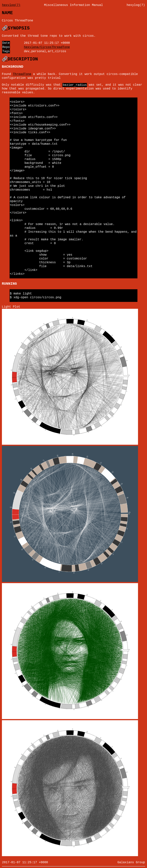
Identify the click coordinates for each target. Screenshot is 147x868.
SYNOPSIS (19, 28)
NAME (7, 13)
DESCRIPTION (23, 59)
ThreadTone (22, 74)
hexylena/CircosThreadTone (47, 47)
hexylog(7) (11, 5)
